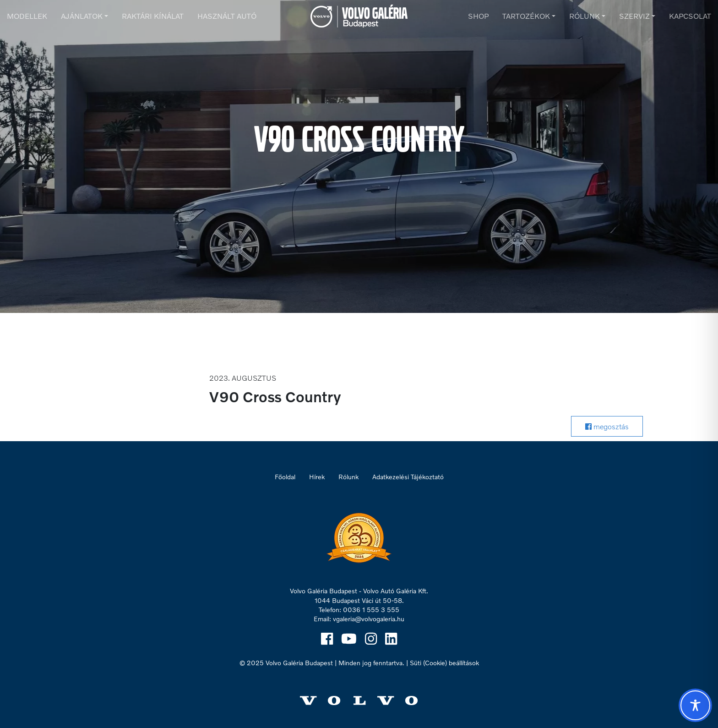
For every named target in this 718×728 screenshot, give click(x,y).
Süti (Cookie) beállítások (444, 663)
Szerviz (634, 16)
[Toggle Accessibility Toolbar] (695, 705)
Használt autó (227, 16)
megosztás (607, 426)
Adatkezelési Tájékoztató (408, 477)
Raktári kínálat (153, 16)
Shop (478, 16)
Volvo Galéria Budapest (299, 663)
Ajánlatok (82, 16)
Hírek (317, 477)
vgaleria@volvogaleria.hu (369, 619)
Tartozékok (526, 16)
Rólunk (585, 16)
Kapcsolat (690, 16)
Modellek (27, 16)
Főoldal (285, 477)
